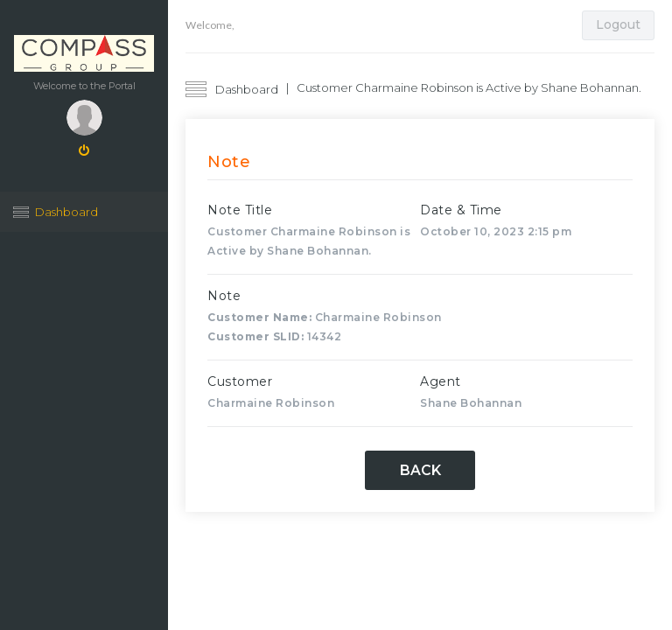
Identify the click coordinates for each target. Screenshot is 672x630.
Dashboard (66, 212)
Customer (240, 381)
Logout (618, 24)
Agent (441, 381)
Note (224, 296)
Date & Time (461, 210)
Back (420, 470)
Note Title (240, 210)
